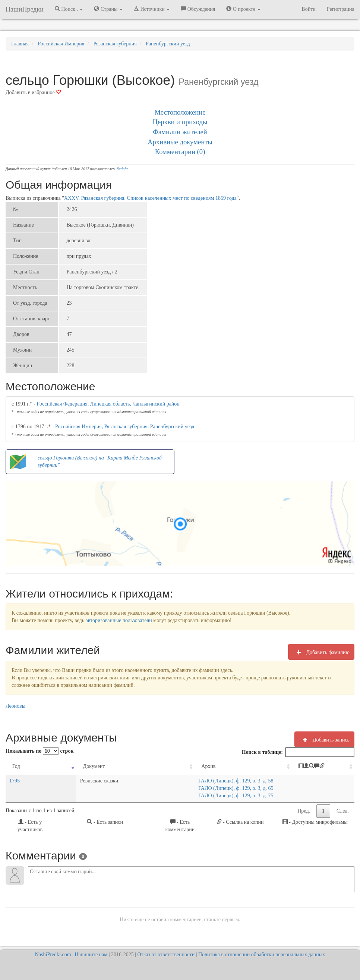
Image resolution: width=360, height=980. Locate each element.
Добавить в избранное (33, 92)
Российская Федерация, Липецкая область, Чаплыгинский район (108, 404)
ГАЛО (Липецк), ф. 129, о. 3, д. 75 (172, 796)
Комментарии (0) (180, 152)
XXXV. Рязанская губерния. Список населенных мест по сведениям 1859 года (150, 198)
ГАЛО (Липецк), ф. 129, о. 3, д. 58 (172, 781)
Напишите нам (91, 955)
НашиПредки (25, 9)
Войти (308, 9)
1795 (15, 781)
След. (343, 811)
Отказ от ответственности (166, 955)
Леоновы (15, 706)
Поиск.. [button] (69, 9)
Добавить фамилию (321, 652)
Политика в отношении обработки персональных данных (262, 955)
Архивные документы (180, 142)
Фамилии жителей (180, 132)
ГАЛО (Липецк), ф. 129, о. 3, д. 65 (172, 788)
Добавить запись (324, 740)
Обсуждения (198, 9)
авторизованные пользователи (119, 620)
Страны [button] (108, 9)
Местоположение (180, 112)
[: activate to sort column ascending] (318, 767)
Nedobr (122, 169)
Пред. (304, 811)
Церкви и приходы (180, 122)
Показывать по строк (40, 751)
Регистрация (341, 9)
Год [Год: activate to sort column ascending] (16, 766)
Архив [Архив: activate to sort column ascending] (144, 766)
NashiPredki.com (53, 955)
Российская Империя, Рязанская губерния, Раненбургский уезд (125, 427)
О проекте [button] (243, 9)
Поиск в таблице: (298, 752)
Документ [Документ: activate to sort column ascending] (62, 766)
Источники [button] (152, 9)
